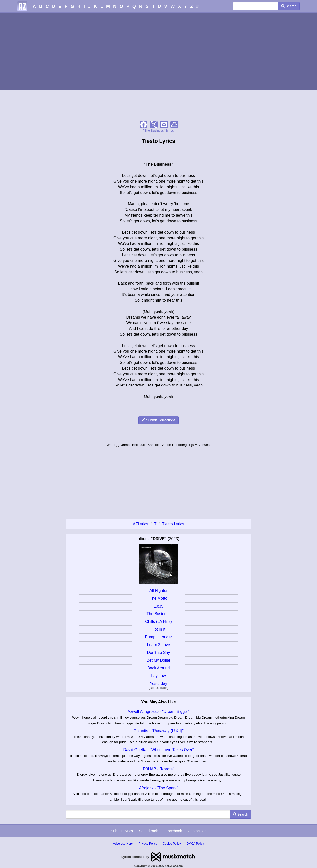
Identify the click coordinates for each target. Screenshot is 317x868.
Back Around (159, 668)
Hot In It (158, 629)
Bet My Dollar (158, 660)
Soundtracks (149, 831)
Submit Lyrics (122, 831)
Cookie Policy (172, 844)
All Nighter (158, 591)
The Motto (158, 598)
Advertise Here (123, 844)
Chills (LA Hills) (158, 622)
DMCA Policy (195, 844)
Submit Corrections (159, 420)
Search (289, 6)
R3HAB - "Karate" (158, 769)
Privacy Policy (148, 844)
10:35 (158, 606)
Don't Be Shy (159, 653)
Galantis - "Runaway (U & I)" (158, 731)
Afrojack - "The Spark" (158, 788)
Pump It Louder (158, 637)
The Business (159, 614)
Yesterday (159, 684)
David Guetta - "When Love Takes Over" (159, 750)
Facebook (174, 831)
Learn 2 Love (158, 645)
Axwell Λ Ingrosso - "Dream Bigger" (159, 712)
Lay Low (158, 676)
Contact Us (197, 831)
